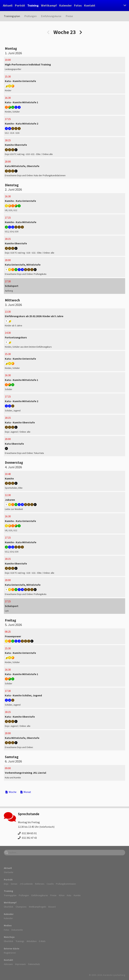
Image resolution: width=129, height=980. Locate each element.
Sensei (14, 884)
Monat (26, 792)
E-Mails (42, 941)
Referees (40, 884)
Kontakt (90, 5)
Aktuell (8, 5)
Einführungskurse (51, 16)
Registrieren (10, 953)
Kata (69, 895)
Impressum (20, 964)
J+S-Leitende (26, 884)
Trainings (20, 941)
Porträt (20, 5)
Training (33, 5)
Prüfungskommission (66, 884)
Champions (21, 907)
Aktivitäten (32, 941)
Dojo (6, 884)
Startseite (9, 872)
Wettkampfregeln (37, 907)
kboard (52, 907)
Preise (69, 16)
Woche (11, 792)
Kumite (77, 895)
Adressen (8, 964)
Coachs (50, 884)
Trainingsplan (12, 16)
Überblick (9, 907)
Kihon (62, 895)
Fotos (78, 5)
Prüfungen (30, 16)
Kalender (66, 5)
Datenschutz (34, 964)
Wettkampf (49, 5)
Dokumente (17, 930)
